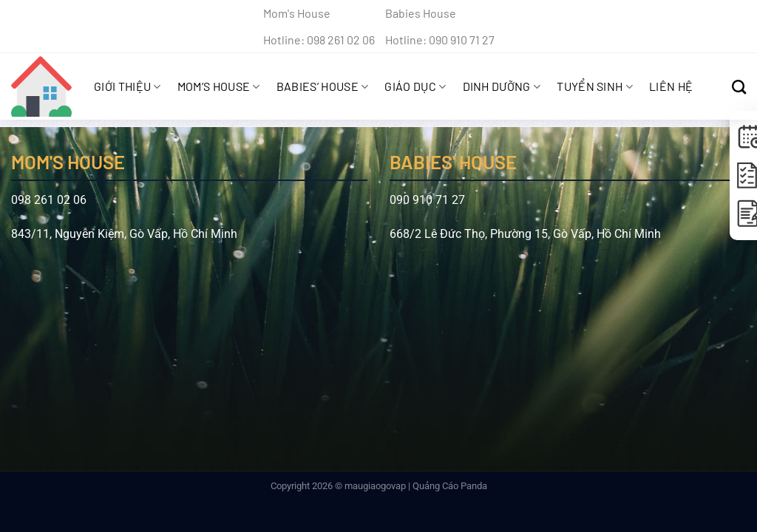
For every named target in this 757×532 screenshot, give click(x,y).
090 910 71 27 (427, 200)
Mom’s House (219, 86)
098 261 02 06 (49, 200)
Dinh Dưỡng (502, 86)
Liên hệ (671, 86)
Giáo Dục (415, 86)
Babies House (421, 13)
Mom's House (297, 13)
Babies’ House (323, 86)
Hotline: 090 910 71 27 (440, 40)
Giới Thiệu (128, 86)
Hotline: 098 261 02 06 (319, 40)
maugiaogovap (375, 486)
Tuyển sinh (595, 86)
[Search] (739, 87)
